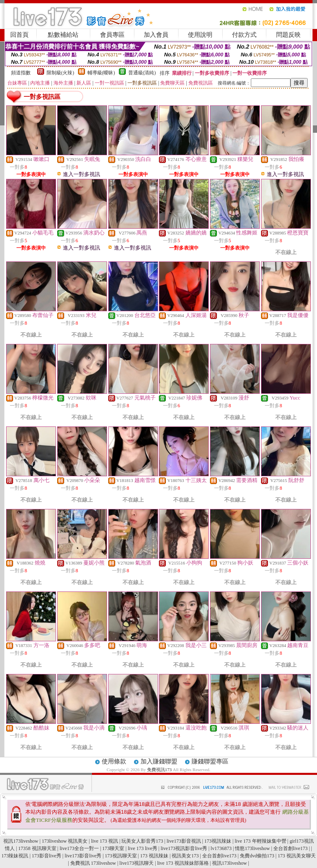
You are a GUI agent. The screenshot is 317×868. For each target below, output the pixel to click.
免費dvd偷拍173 (257, 856)
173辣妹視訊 (15, 856)
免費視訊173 (160, 770)
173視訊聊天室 (121, 856)
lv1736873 (221, 848)
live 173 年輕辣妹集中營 (261, 841)
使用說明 (200, 35)
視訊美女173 (185, 856)
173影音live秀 (47, 856)
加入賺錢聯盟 (159, 761)
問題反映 (288, 35)
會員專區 (112, 35)
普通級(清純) (142, 73)
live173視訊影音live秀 (184, 848)
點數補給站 (63, 35)
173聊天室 (113, 848)
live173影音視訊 (184, 841)
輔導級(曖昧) (101, 73)
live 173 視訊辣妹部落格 (183, 863)
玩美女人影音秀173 (142, 841)
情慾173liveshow (252, 848)
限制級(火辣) (60, 73)
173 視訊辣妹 (154, 856)
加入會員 (156, 35)
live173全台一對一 (79, 848)
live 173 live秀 (143, 848)
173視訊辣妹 (218, 841)
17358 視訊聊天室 (37, 848)
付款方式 (244, 35)
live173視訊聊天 (136, 863)
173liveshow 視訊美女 (65, 841)
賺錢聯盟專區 (210, 761)
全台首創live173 (290, 848)
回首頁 (19, 35)
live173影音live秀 (83, 856)
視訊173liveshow (21, 841)
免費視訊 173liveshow (93, 863)
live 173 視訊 (105, 841)
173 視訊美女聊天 (297, 856)
